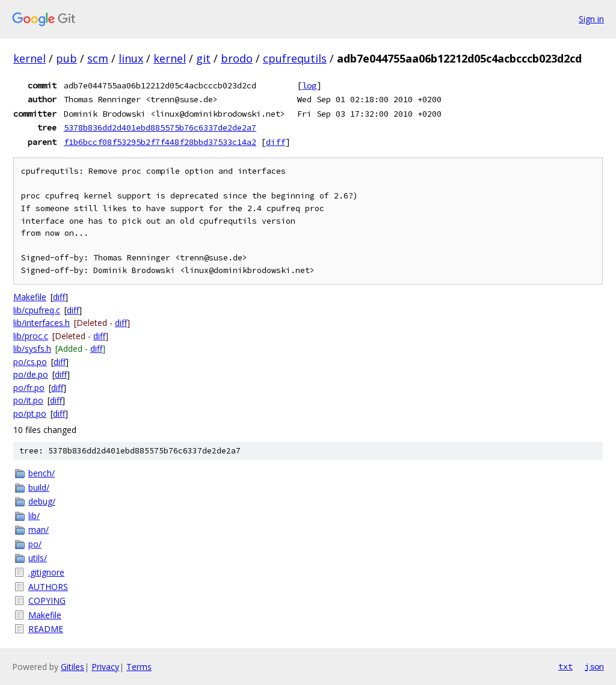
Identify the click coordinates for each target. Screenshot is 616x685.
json (594, 666)
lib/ (34, 516)
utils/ (38, 558)
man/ (38, 530)
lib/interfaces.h (42, 323)
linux (131, 58)
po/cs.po (30, 362)
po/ (35, 544)
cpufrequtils (295, 58)
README (46, 629)
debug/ (42, 501)
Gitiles (72, 667)
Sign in (591, 19)
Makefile (30, 297)
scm (98, 58)
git (203, 58)
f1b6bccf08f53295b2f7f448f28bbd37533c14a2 (160, 142)
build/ (39, 487)
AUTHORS (48, 587)
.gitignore (46, 572)
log (309, 85)
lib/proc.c (31, 336)
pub (66, 58)
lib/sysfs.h (32, 349)
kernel (29, 58)
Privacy (105, 667)
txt (565, 666)
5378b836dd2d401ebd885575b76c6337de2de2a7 (160, 127)
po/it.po (28, 400)
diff (276, 142)
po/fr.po (29, 388)
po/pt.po (30, 413)
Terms (139, 667)
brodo (237, 58)
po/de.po (31, 374)
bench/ (42, 473)
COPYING (47, 601)
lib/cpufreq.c (37, 310)
